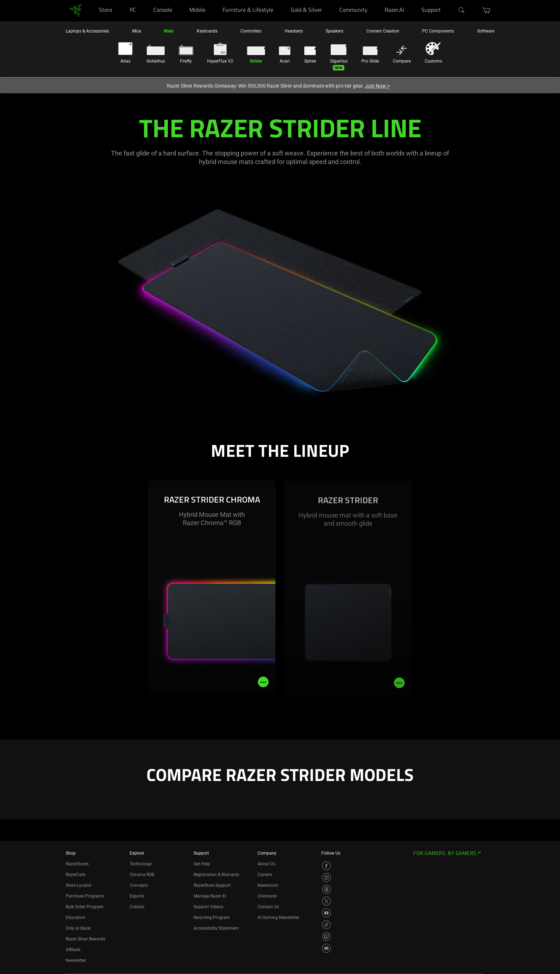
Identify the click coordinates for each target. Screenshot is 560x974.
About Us (266, 864)
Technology (141, 864)
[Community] (374, 0)
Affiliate (73, 950)
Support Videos (208, 907)
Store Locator (79, 885)
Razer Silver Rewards (86, 939)
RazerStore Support (212, 885)
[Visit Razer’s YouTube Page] (326, 913)
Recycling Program (212, 918)
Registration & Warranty (216, 875)
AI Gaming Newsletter (278, 918)
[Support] (448, 0)
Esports (137, 896)
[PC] (143, 0)
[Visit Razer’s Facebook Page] (326, 866)
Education (76, 918)
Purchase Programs (85, 896)
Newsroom (268, 885)
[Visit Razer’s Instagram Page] (326, 877)
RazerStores (77, 864)
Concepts (139, 885)
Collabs (137, 907)
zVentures (267, 896)
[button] (487, 10)
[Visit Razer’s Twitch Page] (326, 936)
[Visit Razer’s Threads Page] (326, 889)
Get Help (202, 864)
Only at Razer (78, 928)
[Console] (179, 0)
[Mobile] (212, 0)
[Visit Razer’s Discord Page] (326, 948)
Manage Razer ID (210, 896)
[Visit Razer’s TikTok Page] (326, 925)
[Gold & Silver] (329, 0)
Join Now (377, 86)
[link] (76, 10)
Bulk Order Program (85, 907)
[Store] (119, 0)
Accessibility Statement (216, 928)
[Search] (462, 10)
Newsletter (76, 960)
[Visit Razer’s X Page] (326, 901)
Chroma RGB (142, 875)
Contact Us (268, 907)
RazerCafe (76, 875)
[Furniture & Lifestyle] (280, 0)
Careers (265, 875)
